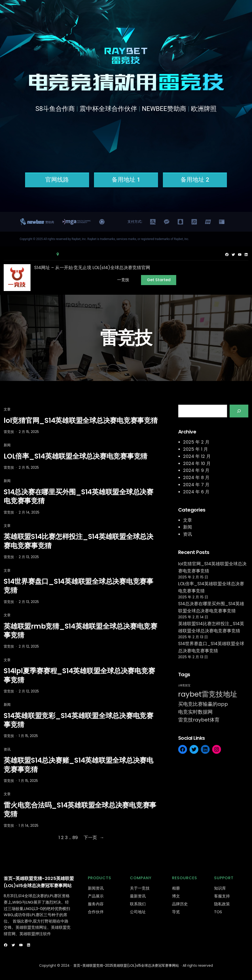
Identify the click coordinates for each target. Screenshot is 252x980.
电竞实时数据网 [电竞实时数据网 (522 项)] (195, 712)
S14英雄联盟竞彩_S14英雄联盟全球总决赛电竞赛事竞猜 (79, 720)
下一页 (94, 838)
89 (75, 837)
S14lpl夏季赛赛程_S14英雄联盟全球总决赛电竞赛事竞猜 (79, 676)
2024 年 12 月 (197, 456)
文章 (7, 409)
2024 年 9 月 (196, 470)
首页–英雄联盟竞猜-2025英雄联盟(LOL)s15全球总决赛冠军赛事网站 (126, 965)
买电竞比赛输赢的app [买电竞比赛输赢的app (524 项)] (203, 704)
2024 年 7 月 (196, 485)
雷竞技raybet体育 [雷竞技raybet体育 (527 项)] (199, 720)
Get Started (159, 280)
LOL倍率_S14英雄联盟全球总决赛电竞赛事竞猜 (76, 456)
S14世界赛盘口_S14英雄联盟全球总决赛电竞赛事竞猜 (79, 586)
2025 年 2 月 (196, 442)
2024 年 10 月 (197, 463)
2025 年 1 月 (196, 449)
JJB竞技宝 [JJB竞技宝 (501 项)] (184, 685)
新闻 (7, 445)
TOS (218, 912)
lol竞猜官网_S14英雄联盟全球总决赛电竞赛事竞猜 (81, 421)
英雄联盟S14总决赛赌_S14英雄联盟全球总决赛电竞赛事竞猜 (79, 765)
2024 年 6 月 (196, 492)
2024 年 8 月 (196, 477)
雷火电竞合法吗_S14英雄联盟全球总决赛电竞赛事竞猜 (80, 810)
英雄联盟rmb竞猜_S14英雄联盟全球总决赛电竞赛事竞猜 (80, 631)
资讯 (7, 749)
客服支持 (222, 896)
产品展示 (96, 896)
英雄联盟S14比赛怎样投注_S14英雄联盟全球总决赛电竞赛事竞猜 (79, 541)
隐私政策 (222, 904)
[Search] (239, 411)
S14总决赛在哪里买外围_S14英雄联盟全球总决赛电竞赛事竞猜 (79, 497)
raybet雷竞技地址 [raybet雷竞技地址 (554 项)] (208, 694)
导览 (176, 912)
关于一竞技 (140, 888)
